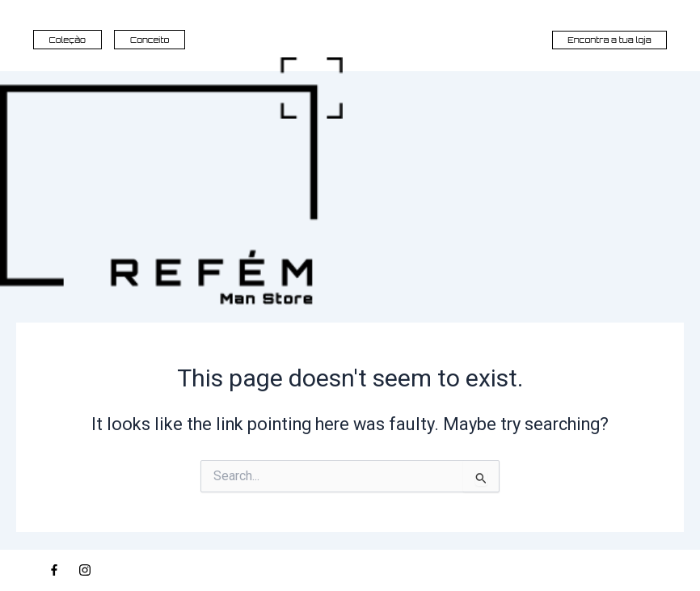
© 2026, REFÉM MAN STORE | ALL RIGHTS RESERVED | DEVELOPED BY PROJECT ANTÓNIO (564, 570)
